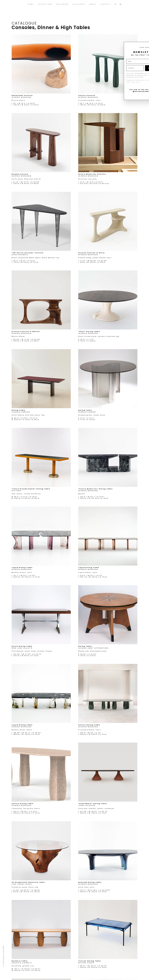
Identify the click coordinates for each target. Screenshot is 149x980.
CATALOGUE (79, 4)
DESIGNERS (63, 4)
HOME (31, 4)
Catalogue (24, 23)
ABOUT (93, 4)
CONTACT (106, 4)
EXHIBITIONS (45, 4)
